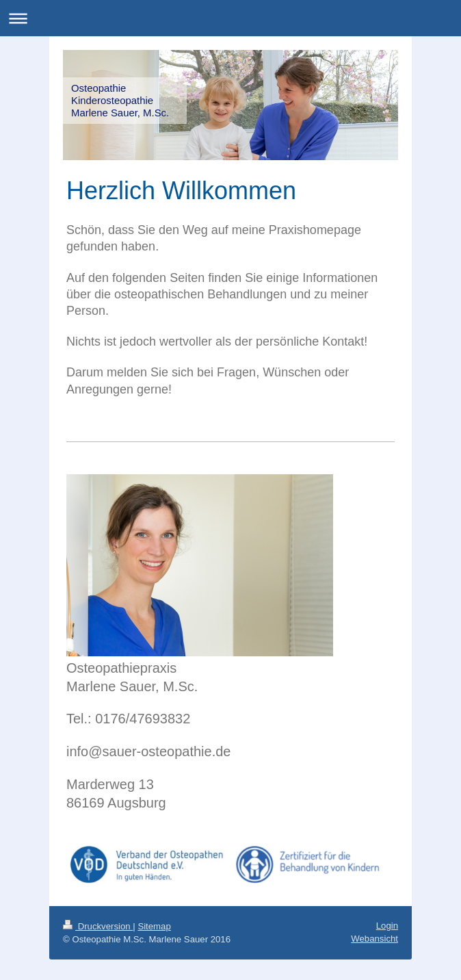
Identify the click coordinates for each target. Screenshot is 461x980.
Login (387, 926)
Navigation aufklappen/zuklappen (230, 18)
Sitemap (154, 926)
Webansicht (374, 939)
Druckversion (98, 926)
